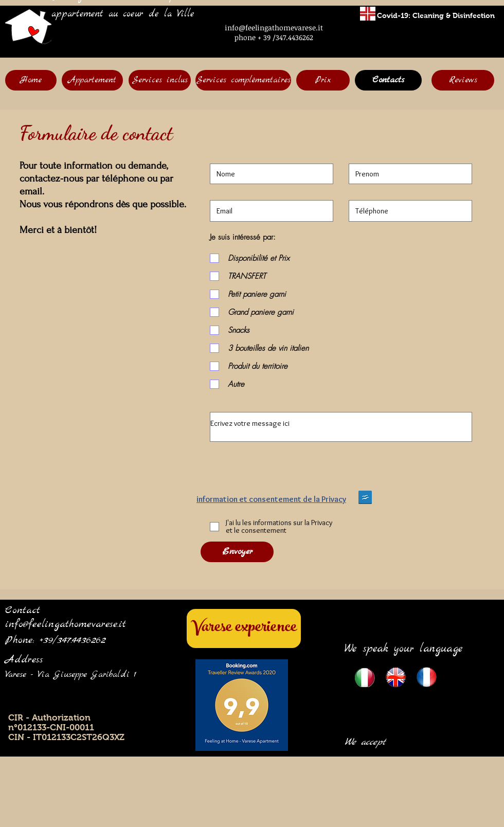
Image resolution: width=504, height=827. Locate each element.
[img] (403, 733)
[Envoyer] (237, 552)
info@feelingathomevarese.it (274, 28)
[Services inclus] (160, 80)
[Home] (31, 80)
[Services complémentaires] (243, 80)
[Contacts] (388, 80)
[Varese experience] (244, 628)
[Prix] (323, 80)
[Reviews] (463, 80)
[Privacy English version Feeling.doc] (365, 498)
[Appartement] (92, 80)
